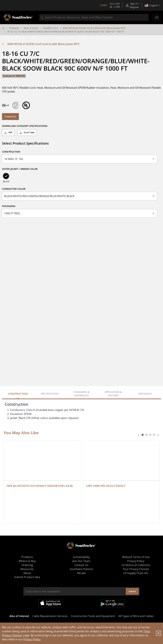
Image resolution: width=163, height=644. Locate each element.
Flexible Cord (51, 28)
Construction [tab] (18, 394)
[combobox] (94, 17)
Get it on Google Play (112, 603)
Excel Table (27, 133)
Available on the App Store (51, 603)
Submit (132, 591)
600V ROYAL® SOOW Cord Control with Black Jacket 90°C (94, 28)
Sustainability (81, 557)
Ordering (27, 565)
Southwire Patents (81, 569)
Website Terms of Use (136, 557)
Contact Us (10, 116)
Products (14, 28)
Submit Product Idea (27, 577)
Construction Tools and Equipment (93, 616)
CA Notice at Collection (136, 565)
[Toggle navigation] (157, 17)
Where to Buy (27, 561)
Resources (27, 569)
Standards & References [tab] (81, 394)
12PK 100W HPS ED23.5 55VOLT (106, 486)
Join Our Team (81, 561)
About (27, 573)
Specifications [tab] (50, 394)
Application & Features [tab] (113, 394)
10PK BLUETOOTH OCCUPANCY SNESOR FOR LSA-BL (40, 486)
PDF (8, 133)
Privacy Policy (32, 639)
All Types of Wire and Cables (136, 616)
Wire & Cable (31, 28)
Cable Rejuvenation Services (50, 616)
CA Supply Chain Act (136, 573)
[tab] (143, 435)
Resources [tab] (145, 394)
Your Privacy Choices (136, 569)
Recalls (81, 573)
